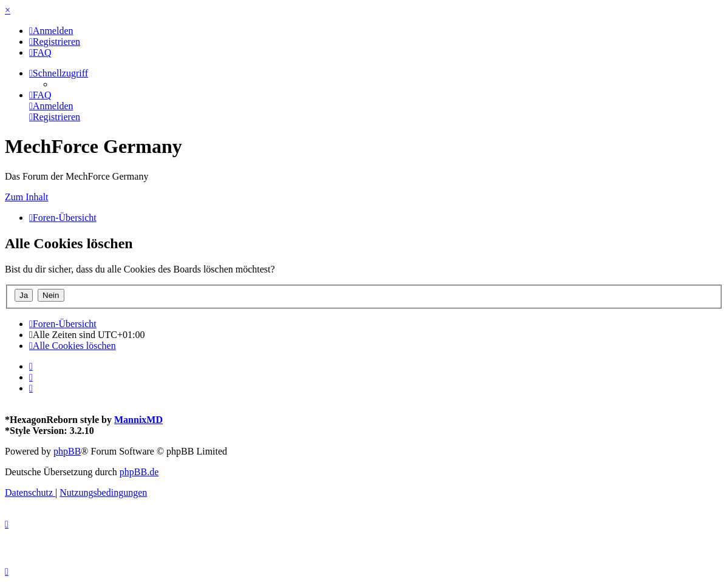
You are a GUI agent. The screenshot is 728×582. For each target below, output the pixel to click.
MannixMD (138, 420)
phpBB (67, 451)
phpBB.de (139, 472)
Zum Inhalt (27, 197)
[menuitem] (51, 31)
